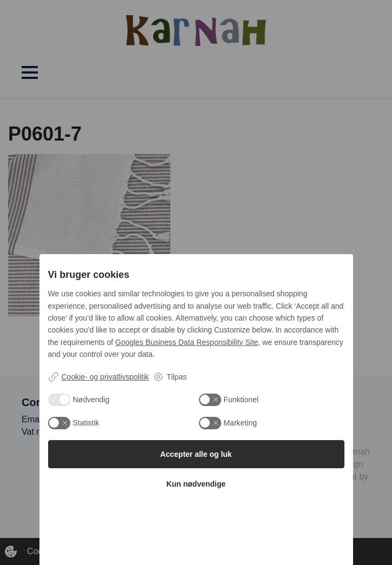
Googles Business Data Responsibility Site (187, 342)
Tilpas (170, 377)
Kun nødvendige (196, 484)
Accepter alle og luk (196, 454)
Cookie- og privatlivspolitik (99, 377)
